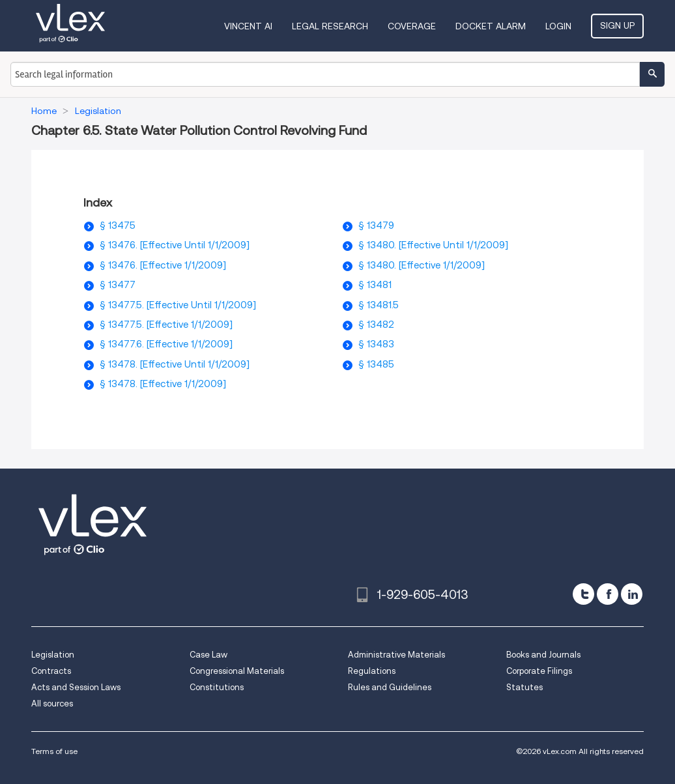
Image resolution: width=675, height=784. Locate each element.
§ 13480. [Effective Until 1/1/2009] (433, 245)
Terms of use (54, 751)
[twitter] (583, 594)
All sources (52, 704)
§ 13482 (376, 325)
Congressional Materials (237, 671)
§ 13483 (376, 344)
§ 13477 (118, 285)
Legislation (53, 655)
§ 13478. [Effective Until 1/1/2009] (175, 364)
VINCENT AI (248, 26)
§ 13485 (376, 364)
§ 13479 (376, 225)
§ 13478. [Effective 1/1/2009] (163, 384)
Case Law (208, 655)
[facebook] (608, 594)
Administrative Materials (396, 655)
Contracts (51, 671)
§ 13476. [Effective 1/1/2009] (163, 265)
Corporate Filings (539, 671)
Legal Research (330, 26)
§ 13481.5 (379, 305)
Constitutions (217, 687)
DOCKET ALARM (491, 26)
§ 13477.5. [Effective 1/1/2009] (166, 325)
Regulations (372, 671)
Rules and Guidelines (390, 687)
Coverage (412, 26)
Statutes (524, 687)
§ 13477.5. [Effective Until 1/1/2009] (178, 305)
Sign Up (617, 25)
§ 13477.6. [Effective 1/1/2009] (166, 344)
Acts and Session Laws (76, 687)
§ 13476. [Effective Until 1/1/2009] (175, 245)
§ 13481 (375, 285)
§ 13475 (118, 225)
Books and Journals (543, 655)
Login (558, 26)
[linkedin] (632, 594)
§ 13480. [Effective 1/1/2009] (422, 265)
